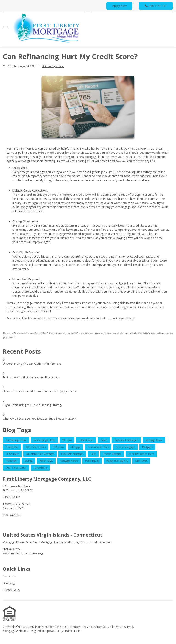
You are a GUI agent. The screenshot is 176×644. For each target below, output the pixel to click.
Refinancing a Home (53, 66)
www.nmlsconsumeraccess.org (23, 553)
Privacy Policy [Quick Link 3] (11, 590)
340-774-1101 (156, 6)
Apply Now (119, 6)
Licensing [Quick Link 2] (9, 583)
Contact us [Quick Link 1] (10, 576)
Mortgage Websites (16, 631)
